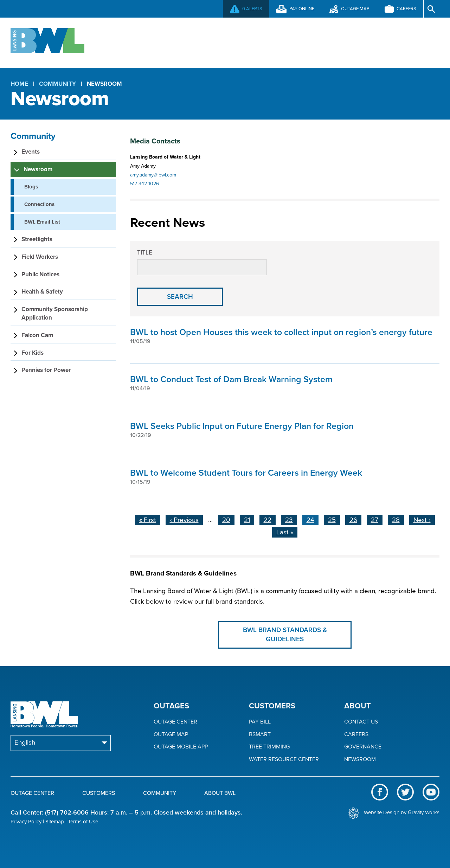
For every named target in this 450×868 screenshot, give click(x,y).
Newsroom (360, 760)
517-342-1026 (144, 184)
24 (313, 520)
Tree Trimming (269, 747)
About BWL (377, 42)
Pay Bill (260, 722)
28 (398, 519)
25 (334, 519)
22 (270, 519)
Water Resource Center (284, 760)
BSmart (260, 735)
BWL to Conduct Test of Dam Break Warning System (231, 379)
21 (249, 519)
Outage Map (171, 735)
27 (377, 519)
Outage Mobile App (181, 747)
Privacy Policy (26, 822)
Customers (226, 42)
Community (301, 42)
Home (19, 84)
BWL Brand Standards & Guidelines (285, 635)
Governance (363, 747)
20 (228, 519)
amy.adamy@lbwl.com (153, 175)
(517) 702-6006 (67, 812)
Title (145, 253)
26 (355, 519)
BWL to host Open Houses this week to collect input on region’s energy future (281, 332)
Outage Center (143, 42)
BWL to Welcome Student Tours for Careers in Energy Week (246, 473)
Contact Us (361, 722)
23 (291, 519)
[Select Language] (61, 743)
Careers (356, 735)
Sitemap (55, 822)
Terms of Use (83, 822)
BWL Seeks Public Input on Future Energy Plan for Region (242, 426)
